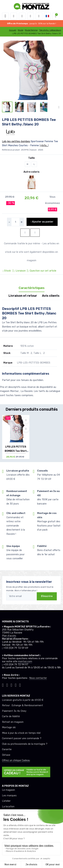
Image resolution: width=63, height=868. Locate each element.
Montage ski (9, 727)
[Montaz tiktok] (3, 685)
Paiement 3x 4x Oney (14, 711)
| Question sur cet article (41, 271)
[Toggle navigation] (5, 16)
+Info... (44, 145)
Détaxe (6, 755)
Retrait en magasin (13, 722)
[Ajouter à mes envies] (26, 420)
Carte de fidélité (11, 716)
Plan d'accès (9, 636)
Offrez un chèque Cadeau (16, 760)
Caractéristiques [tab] (32, 288)
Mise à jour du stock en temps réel (21, 733)
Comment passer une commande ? (22, 738)
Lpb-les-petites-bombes (16, 141)
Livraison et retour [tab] (23, 296)
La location (8, 807)
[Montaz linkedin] (20, 685)
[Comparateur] (39, 16)
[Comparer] (26, 429)
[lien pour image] (32, 70)
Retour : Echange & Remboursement (23, 705)
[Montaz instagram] (7, 685)
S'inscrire (47, 596)
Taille (32, 158)
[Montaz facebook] (11, 685)
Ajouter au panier (42, 222)
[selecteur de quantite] (15, 222)
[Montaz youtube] (16, 685)
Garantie (7, 749)
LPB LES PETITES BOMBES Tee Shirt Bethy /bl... (16, 451)
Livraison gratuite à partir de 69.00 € (23, 700)
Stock (7, 271)
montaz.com (25, 661)
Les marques (9, 796)
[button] (14, 16)
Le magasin (8, 790)
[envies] (31, 16)
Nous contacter (38, 678)
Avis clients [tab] (51, 296)
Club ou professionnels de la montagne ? (25, 744)
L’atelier (6, 801)
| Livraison (19, 271)
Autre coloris (32, 172)
